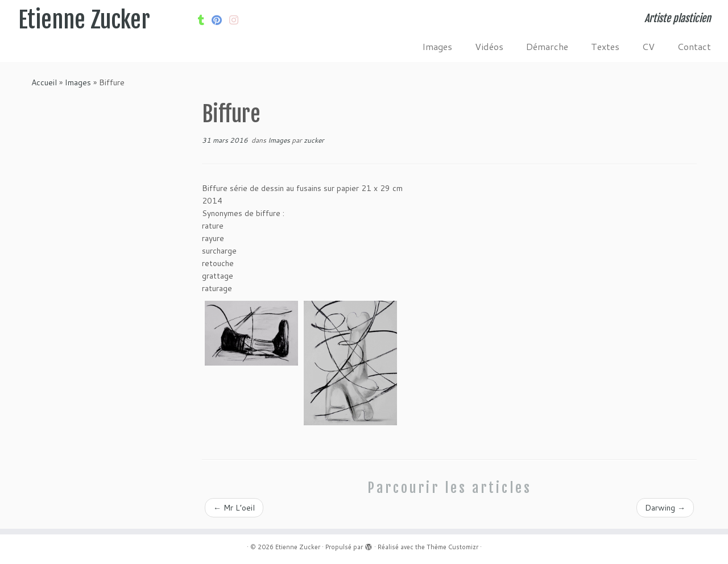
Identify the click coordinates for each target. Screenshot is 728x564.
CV (648, 46)
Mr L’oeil (234, 508)
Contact (694, 46)
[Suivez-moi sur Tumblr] (205, 20)
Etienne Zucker (84, 20)
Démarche (547, 46)
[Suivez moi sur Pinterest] (220, 20)
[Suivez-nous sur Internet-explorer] (237, 20)
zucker (314, 140)
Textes (605, 46)
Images (437, 46)
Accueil (44, 82)
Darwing (665, 508)
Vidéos (489, 46)
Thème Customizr (452, 547)
